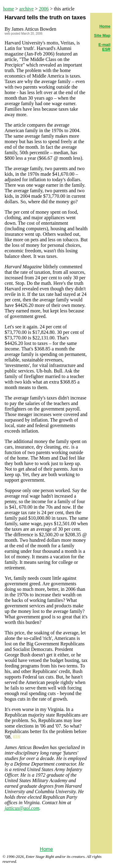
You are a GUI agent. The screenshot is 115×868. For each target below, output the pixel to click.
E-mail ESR (104, 47)
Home (46, 849)
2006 (44, 9)
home (9, 9)
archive (27, 9)
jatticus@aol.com (22, 808)
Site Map (102, 35)
